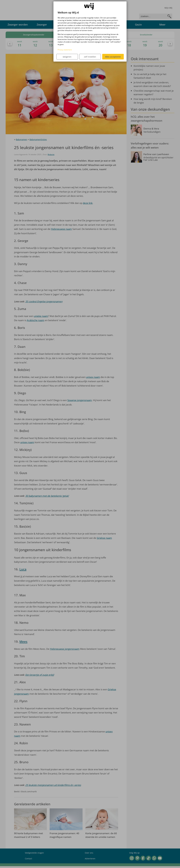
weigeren (67, 57)
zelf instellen (90, 57)
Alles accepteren (113, 57)
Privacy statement (65, 50)
